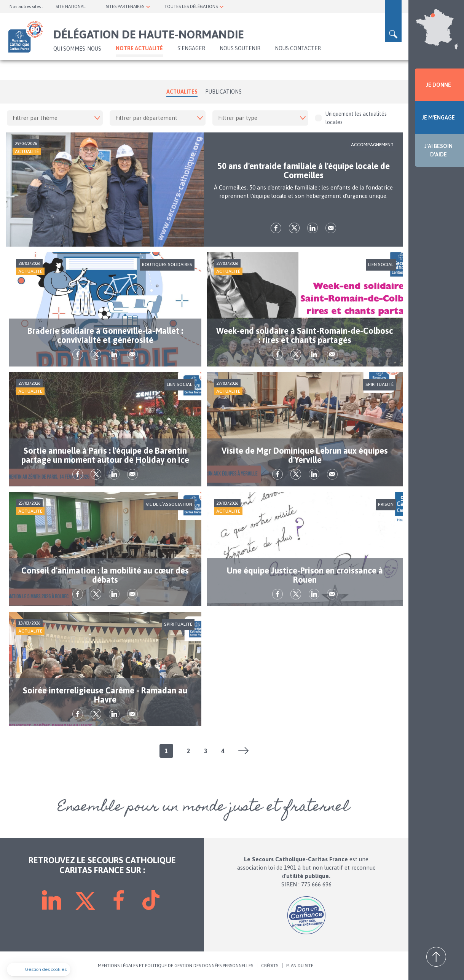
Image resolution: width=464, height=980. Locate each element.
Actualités (182, 92)
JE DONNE (438, 85)
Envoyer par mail (331, 228)
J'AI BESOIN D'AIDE (438, 150)
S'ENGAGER (191, 48)
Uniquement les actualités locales (351, 118)
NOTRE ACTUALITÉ (139, 48)
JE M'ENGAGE (438, 118)
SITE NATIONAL (71, 6)
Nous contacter (298, 48)
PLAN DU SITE (300, 966)
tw (294, 228)
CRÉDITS (270, 966)
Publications (223, 92)
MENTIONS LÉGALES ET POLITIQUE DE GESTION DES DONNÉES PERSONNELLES (175, 966)
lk (313, 228)
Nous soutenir (240, 48)
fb (276, 228)
